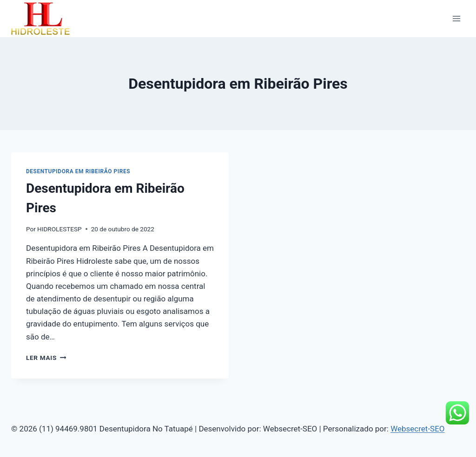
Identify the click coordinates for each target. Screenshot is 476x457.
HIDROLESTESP (59, 229)
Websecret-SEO (417, 429)
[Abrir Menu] (456, 18)
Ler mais (46, 358)
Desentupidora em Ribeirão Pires (78, 171)
